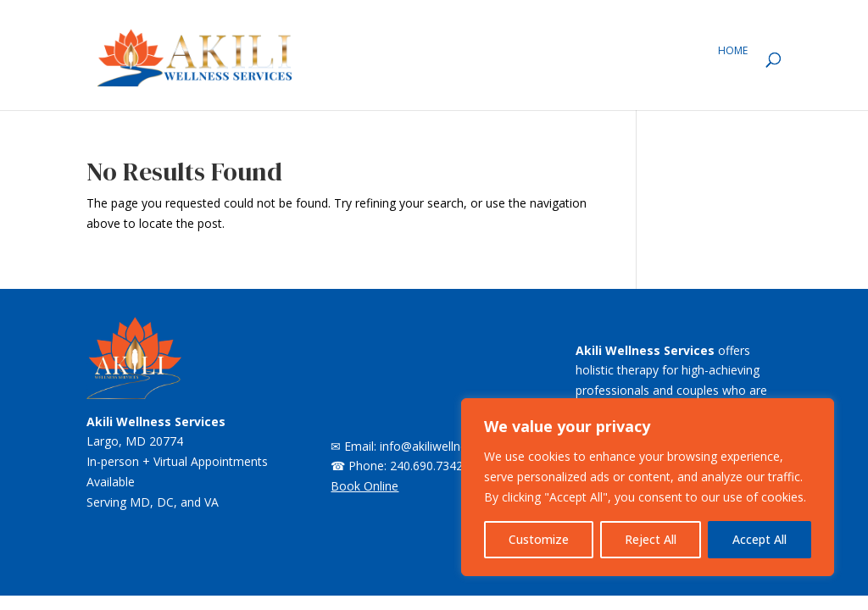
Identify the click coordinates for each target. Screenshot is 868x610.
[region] (648, 487)
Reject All (651, 539)
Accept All (759, 539)
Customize (539, 539)
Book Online (364, 486)
